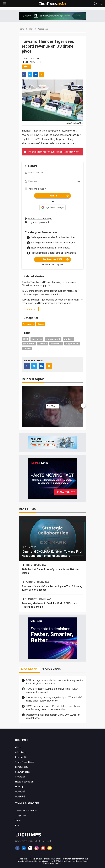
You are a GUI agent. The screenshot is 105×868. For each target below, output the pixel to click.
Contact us (20, 777)
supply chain (72, 344)
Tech (31, 29)
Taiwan (27, 348)
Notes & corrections (25, 782)
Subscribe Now (71, 152)
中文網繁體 (20, 791)
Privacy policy (21, 767)
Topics (18, 820)
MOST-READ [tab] (29, 669)
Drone (41, 324)
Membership (21, 757)
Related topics (33, 379)
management (53, 339)
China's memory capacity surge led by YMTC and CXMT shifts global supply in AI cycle (54, 699)
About (18, 747)
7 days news (21, 815)
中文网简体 (20, 796)
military (68, 339)
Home (22, 29)
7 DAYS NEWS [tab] (51, 669)
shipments (56, 344)
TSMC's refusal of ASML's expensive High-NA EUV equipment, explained (52, 690)
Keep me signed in (37, 189)
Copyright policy (23, 772)
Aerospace (43, 29)
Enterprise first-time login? (40, 219)
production (29, 344)
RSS (17, 825)
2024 (25, 339)
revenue (43, 344)
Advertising (20, 752)
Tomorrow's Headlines (26, 811)
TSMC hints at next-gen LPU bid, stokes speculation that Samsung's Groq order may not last (53, 708)
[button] (52, 207)
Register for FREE (56, 259)
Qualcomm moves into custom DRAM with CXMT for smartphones (53, 716)
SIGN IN (59, 196)
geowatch (37, 339)
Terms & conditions (24, 762)
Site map (19, 787)
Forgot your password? (39, 222)
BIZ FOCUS (27, 509)
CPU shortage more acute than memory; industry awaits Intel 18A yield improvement (54, 682)
